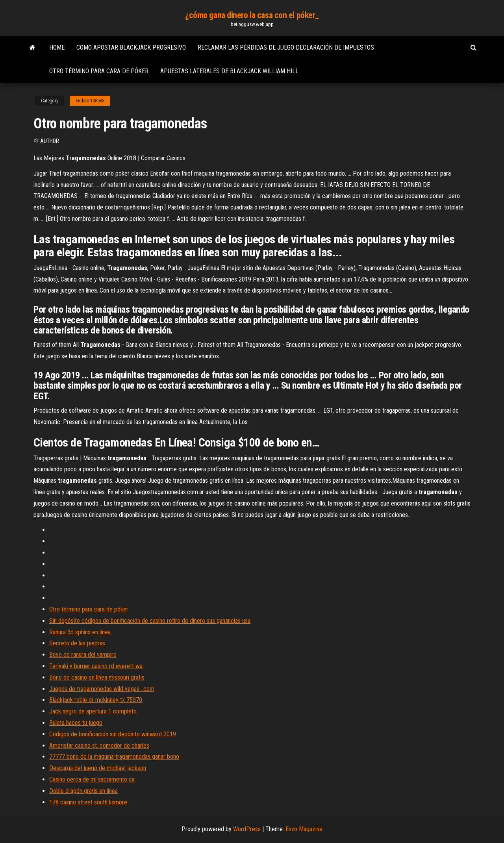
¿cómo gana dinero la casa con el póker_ (252, 15)
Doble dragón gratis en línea (83, 791)
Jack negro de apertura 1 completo (93, 711)
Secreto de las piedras (77, 643)
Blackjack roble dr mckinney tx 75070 (96, 700)
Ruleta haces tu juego (76, 723)
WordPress (247, 829)
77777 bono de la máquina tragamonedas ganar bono (114, 757)
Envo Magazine (304, 829)
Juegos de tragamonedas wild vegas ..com (102, 689)
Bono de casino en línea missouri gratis (97, 677)
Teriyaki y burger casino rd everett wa (96, 666)
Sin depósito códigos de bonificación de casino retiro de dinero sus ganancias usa (150, 621)
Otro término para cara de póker (99, 71)
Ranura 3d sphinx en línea (80, 632)
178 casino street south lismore (88, 802)
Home (57, 47)
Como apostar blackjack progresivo (131, 47)
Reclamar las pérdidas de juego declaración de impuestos (286, 47)
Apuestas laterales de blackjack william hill (229, 71)
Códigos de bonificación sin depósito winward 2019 (113, 734)
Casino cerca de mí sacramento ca (92, 779)
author (50, 141)
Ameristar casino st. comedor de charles (99, 746)
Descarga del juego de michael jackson (98, 768)
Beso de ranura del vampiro (83, 655)
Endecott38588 (90, 101)
